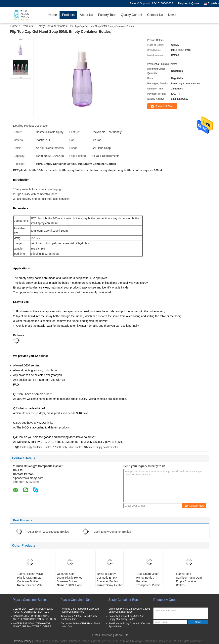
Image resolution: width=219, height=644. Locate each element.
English (213, 3)
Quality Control (131, 15)
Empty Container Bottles (52, 26)
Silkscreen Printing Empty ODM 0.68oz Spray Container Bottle (129, 610)
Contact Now (165, 106)
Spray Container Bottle (124, 600)
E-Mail (96, 635)
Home (53, 15)
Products (68, 15)
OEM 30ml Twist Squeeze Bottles (48, 532)
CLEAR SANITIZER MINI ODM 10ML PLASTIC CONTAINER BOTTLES (33, 610)
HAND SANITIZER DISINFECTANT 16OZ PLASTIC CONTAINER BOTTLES (34, 618)
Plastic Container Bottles (30, 600)
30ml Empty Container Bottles (35, 447)
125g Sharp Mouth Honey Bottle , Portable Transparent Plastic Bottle (148, 581)
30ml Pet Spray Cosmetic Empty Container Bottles (107, 578)
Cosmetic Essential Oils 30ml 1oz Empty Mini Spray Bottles (126, 618)
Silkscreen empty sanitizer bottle (101, 447)
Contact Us (155, 15)
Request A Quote (188, 3)
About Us (86, 15)
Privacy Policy (23, 641)
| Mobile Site (121, 635)
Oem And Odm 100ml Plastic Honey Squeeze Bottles (69, 578)
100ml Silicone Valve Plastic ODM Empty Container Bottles (30, 578)
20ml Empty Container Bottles (112, 532)
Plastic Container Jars (76, 600)
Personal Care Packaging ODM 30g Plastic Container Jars (80, 610)
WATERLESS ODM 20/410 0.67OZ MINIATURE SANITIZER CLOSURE (32, 625)
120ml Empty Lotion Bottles (68, 447)
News (172, 15)
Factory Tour (107, 15)
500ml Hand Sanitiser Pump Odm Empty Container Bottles (189, 579)
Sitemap (107, 635)
